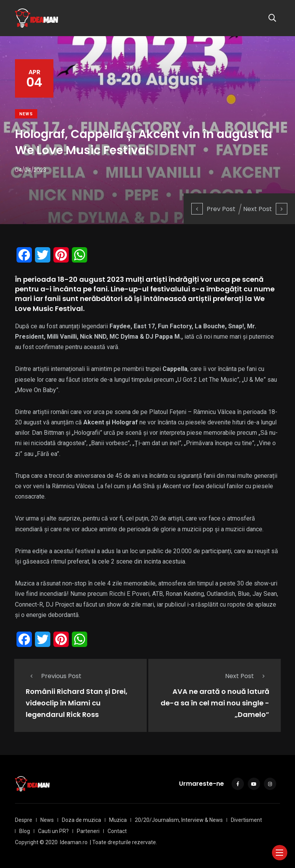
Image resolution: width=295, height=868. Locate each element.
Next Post (265, 209)
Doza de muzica (81, 820)
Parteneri (88, 831)
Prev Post (213, 209)
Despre (24, 820)
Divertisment (246, 820)
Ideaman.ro (74, 842)
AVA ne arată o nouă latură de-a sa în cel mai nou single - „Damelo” (215, 703)
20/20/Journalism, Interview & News (179, 820)
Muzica (118, 820)
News (26, 114)
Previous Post (54, 676)
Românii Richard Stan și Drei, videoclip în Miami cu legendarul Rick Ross (77, 703)
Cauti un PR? (53, 831)
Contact (117, 831)
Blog (25, 831)
